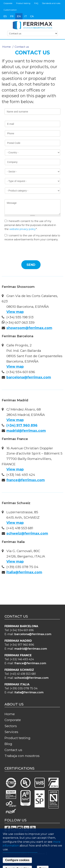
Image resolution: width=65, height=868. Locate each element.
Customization (10, 10)
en (19, 16)
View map (15, 312)
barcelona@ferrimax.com (29, 377)
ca (32, 16)
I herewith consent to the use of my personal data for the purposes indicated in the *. (30, 225)
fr (12, 16)
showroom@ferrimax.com (29, 328)
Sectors (11, 726)
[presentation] (31, 251)
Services (11, 732)
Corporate (8, 3)
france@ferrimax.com (26, 480)
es (5, 16)
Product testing (23, 3)
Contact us (13, 750)
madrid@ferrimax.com (26, 431)
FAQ (36, 3)
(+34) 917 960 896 (22, 425)
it (26, 16)
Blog (8, 744)
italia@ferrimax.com (24, 572)
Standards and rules (51, 3)
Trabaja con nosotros (22, 756)
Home (6, 47)
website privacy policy (23, 229)
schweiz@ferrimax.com (27, 533)
